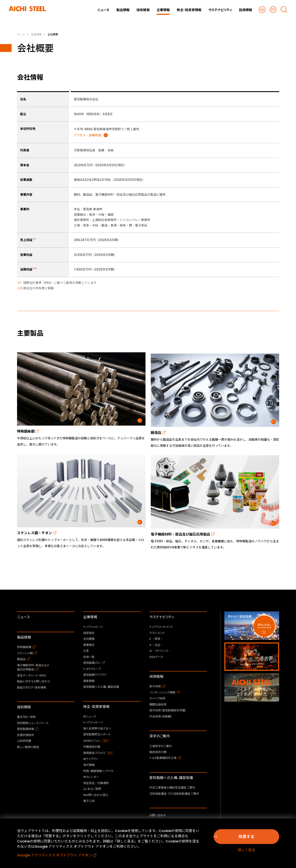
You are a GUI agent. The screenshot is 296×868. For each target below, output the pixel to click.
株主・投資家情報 (96, 707)
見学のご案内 (160, 736)
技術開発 (24, 707)
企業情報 (90, 617)
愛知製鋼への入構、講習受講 (171, 778)
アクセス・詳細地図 (87, 135)
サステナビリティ (162, 617)
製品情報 (24, 637)
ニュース (23, 617)
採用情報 (156, 677)
